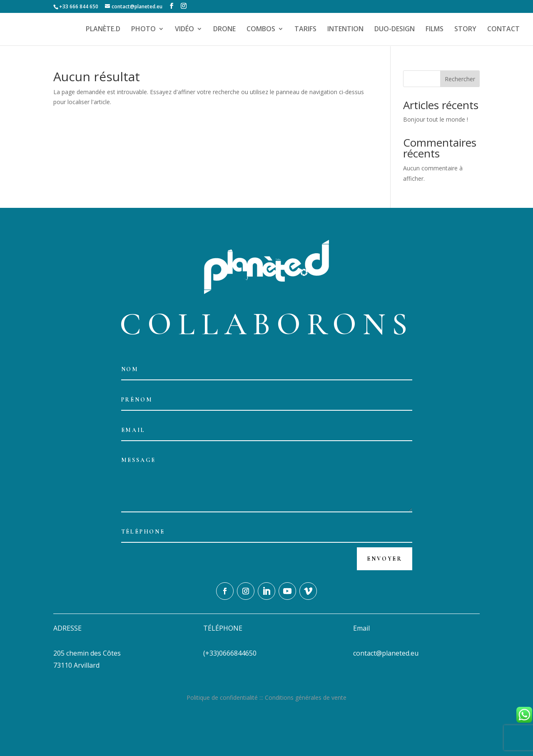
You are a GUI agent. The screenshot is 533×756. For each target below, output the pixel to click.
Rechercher (460, 79)
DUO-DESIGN (395, 30)
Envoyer (385, 559)
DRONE (224, 30)
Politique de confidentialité (222, 697)
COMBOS (261, 30)
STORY (465, 30)
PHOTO (143, 30)
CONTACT (503, 30)
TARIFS (305, 30)
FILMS (435, 30)
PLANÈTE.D (103, 30)
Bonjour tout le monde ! (436, 119)
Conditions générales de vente (306, 697)
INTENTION (345, 30)
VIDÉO (184, 30)
